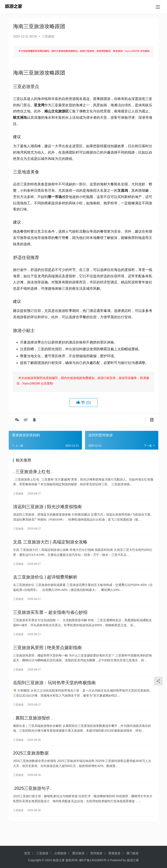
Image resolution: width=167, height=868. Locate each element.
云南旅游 (60, 853)
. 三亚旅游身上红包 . (33, 472)
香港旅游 (114, 853)
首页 (27, 853)
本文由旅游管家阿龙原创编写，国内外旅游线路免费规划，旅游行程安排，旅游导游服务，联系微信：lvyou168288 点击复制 (83, 381)
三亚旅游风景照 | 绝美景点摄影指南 (47, 656)
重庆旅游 (78, 853)
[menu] (158, 7)
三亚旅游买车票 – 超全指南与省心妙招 (50, 619)
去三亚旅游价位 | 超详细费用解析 (45, 583)
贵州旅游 (96, 853)
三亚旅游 (48, 36)
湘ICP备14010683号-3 (94, 860)
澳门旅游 (132, 853)
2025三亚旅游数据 (31, 767)
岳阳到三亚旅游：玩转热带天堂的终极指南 (54, 693)
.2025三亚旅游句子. (32, 804)
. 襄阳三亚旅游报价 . (33, 730)
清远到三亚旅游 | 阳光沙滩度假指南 (47, 509)
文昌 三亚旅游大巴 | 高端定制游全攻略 (50, 546)
